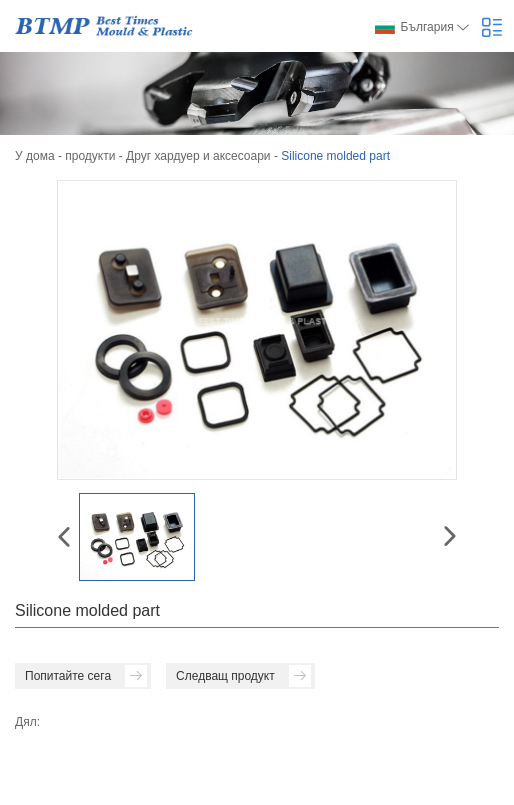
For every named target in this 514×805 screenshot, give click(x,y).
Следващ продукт (243, 676)
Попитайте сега (86, 676)
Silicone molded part (335, 156)
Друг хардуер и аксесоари (198, 156)
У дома (35, 156)
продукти (90, 156)
